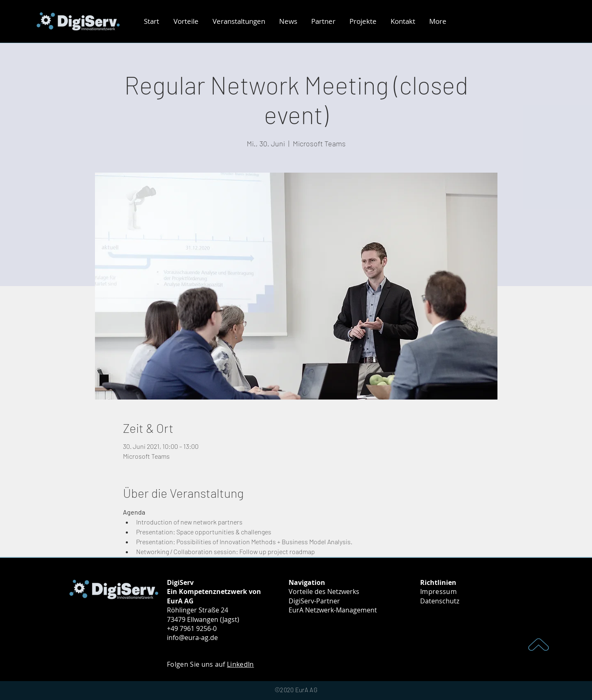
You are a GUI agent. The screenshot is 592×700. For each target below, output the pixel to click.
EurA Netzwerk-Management (333, 610)
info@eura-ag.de (192, 638)
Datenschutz (440, 601)
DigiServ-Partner (314, 601)
